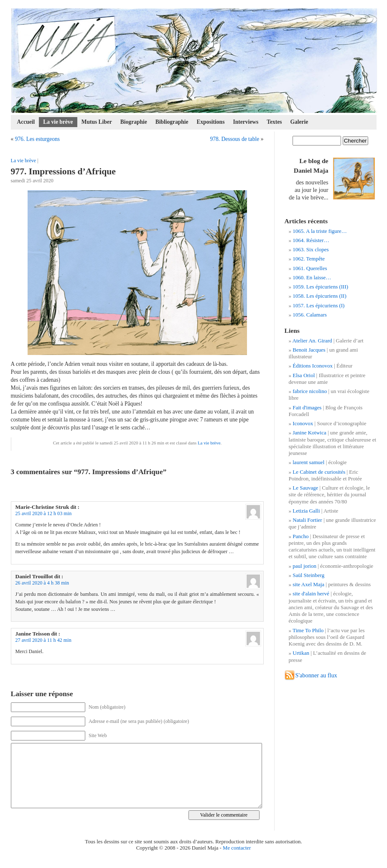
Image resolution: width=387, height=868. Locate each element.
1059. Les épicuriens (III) (320, 287)
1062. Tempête (309, 259)
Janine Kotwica (309, 433)
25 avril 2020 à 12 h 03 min (44, 513)
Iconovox (303, 423)
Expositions (211, 122)
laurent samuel (308, 462)
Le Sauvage (305, 488)
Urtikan (301, 653)
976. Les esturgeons (38, 139)
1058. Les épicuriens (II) (320, 296)
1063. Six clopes (311, 249)
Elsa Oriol (304, 375)
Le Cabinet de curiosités (319, 472)
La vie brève (58, 122)
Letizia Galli (306, 511)
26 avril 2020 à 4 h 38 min (42, 583)
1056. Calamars (310, 315)
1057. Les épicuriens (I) (318, 305)
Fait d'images (307, 407)
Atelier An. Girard (312, 341)
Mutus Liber (97, 122)
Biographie (134, 122)
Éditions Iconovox (313, 366)
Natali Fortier (307, 520)
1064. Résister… (311, 240)
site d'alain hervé (311, 594)
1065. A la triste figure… (320, 231)
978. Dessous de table (234, 139)
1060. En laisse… (312, 277)
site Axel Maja (308, 584)
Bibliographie (172, 122)
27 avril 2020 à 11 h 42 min (43, 640)
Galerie (299, 122)
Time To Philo (308, 630)
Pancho (300, 536)
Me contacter (237, 848)
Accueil (26, 122)
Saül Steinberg (308, 575)
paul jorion (304, 566)
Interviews (246, 122)
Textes (274, 122)
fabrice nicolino (310, 391)
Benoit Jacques (309, 350)
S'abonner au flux (316, 675)
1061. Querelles (310, 268)
